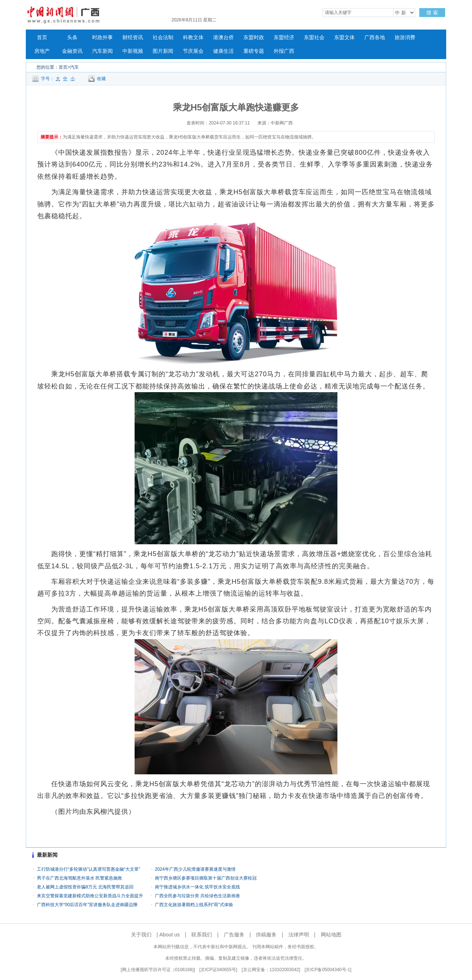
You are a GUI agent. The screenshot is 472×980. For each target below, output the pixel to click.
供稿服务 (266, 935)
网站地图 (331, 935)
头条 (72, 37)
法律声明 (299, 935)
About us (169, 935)
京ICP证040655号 (218, 970)
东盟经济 (284, 37)
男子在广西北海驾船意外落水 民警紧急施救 (79, 878)
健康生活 (223, 51)
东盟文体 (344, 37)
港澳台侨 (223, 37)
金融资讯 (72, 51)
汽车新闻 (103, 51)
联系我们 (202, 935)
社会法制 (163, 37)
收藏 (101, 79)
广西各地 (375, 37)
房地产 (42, 51)
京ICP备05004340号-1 (328, 970)
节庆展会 (193, 51)
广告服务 (234, 935)
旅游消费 (405, 37)
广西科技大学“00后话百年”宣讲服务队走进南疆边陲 (87, 905)
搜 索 (432, 13)
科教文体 (193, 37)
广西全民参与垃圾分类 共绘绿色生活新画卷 (197, 896)
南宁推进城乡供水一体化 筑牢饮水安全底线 (197, 887)
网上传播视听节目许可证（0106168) (158, 970)
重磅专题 (254, 51)
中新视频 (133, 51)
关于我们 (141, 935)
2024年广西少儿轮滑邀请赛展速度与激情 (195, 869)
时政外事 (103, 37)
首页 (42, 37)
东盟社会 (314, 37)
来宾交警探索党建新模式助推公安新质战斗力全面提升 (90, 896)
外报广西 (284, 51)
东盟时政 (254, 37)
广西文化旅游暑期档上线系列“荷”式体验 (194, 905)
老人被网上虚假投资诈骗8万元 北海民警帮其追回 (85, 887)
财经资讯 (133, 37)
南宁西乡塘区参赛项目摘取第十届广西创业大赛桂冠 (206, 878)
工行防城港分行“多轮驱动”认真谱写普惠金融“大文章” (88, 869)
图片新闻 (163, 51)
